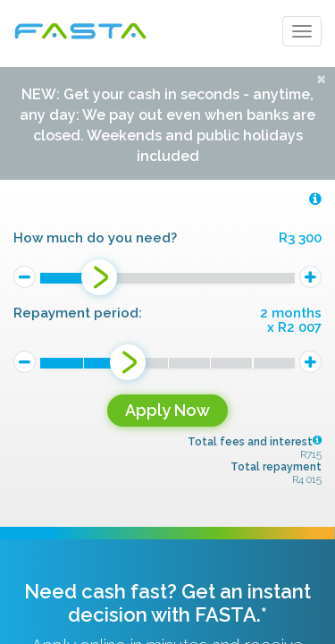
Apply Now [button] (167, 410)
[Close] (321, 78)
